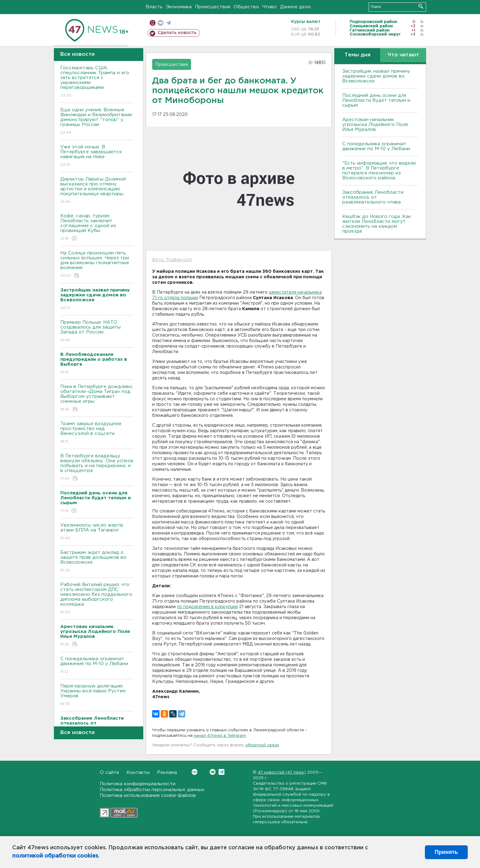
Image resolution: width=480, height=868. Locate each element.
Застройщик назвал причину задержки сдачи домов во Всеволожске (376, 76)
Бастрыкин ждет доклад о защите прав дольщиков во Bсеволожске (97, 562)
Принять (446, 852)
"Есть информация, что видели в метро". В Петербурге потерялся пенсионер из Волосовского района (379, 171)
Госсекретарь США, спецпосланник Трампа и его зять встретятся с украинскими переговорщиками (97, 82)
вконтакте (161, 23)
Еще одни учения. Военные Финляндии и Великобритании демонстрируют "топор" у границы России (97, 122)
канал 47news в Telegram (220, 736)
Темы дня (357, 55)
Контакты (138, 773)
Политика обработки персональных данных (152, 790)
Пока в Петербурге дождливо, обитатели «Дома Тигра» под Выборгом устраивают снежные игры (97, 398)
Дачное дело (295, 7)
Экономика (179, 7)
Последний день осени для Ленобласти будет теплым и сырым (376, 100)
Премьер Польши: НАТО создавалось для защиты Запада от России (97, 331)
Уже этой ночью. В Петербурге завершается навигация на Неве (97, 156)
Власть (154, 7)
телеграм (169, 23)
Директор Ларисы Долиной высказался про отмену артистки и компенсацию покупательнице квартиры (97, 191)
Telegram (221, 772)
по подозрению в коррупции (207, 607)
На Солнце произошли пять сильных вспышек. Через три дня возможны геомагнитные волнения (97, 265)
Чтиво (270, 7)
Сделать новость (177, 33)
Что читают (403, 55)
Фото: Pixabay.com (172, 260)
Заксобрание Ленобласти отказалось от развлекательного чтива (373, 197)
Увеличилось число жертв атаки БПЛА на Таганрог (97, 532)
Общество (246, 7)
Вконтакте (195, 772)
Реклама (167, 773)
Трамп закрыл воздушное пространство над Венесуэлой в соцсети (97, 433)
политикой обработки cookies (55, 856)
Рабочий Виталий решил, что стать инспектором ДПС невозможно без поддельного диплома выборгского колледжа (97, 599)
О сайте (109, 773)
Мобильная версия (153, 23)
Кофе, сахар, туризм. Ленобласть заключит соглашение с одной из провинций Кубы (97, 228)
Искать (421, 6)
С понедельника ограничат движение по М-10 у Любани (97, 666)
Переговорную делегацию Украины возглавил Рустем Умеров (97, 695)
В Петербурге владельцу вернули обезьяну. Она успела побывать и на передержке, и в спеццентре (97, 468)
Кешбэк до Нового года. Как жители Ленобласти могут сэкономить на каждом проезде (377, 224)
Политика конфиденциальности (138, 784)
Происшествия (213, 7)
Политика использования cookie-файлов (148, 796)
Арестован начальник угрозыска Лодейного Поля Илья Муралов (375, 125)
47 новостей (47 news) (282, 773)
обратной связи (262, 745)
